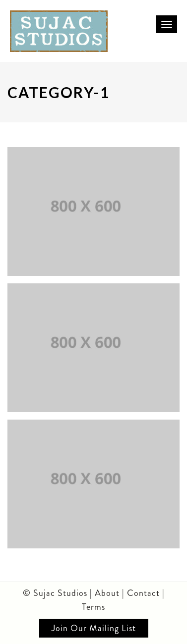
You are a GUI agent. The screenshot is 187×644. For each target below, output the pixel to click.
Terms (93, 607)
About (107, 593)
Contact (145, 593)
